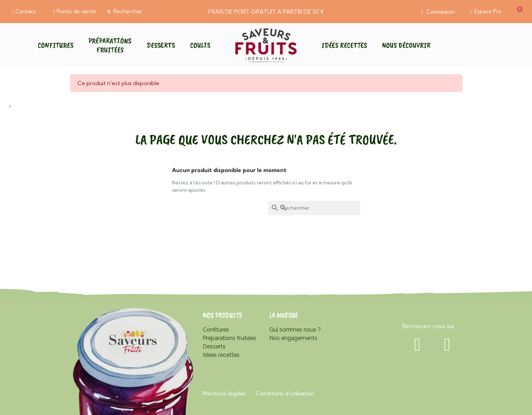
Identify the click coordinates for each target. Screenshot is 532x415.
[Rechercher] (314, 208)
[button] (24, 12)
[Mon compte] (438, 12)
